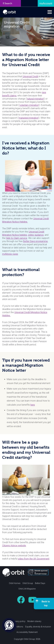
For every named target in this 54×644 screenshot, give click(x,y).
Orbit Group (28, 583)
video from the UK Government (34, 559)
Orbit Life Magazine (27, 589)
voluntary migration (29, 105)
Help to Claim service (17, 238)
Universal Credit (30, 76)
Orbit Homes (15, 583)
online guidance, (36, 235)
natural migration (35, 99)
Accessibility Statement (27, 632)
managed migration (29, 118)
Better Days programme (35, 241)
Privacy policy (19, 621)
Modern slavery (34, 621)
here (33, 405)
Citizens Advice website (14, 546)
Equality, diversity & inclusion (38, 627)
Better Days (40, 583)
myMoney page (10, 254)
